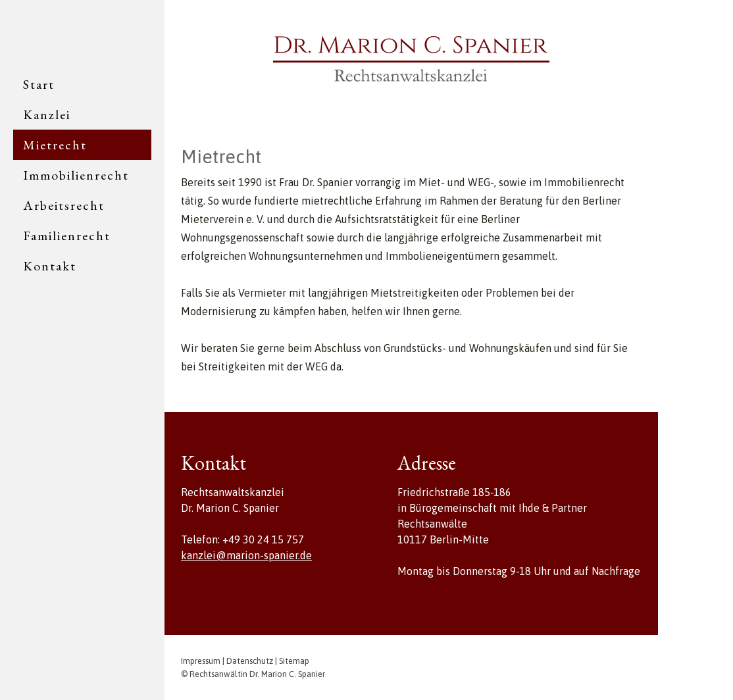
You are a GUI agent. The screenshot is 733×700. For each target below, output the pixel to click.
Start (39, 84)
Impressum (201, 661)
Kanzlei (47, 114)
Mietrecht (55, 145)
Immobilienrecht (76, 175)
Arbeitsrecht (64, 205)
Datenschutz (250, 661)
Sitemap (294, 661)
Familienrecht (67, 236)
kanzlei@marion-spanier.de (246, 555)
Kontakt (50, 266)
